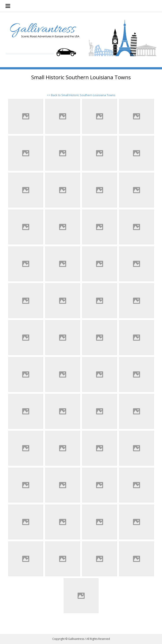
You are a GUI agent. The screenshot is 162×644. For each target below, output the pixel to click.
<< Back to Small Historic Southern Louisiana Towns (81, 95)
